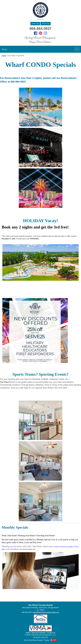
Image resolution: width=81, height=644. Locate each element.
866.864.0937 (40, 29)
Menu (4, 49)
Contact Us (51, 632)
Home (4, 56)
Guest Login (35, 24)
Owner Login (46, 24)
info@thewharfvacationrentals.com (46, 612)
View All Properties (39, 632)
